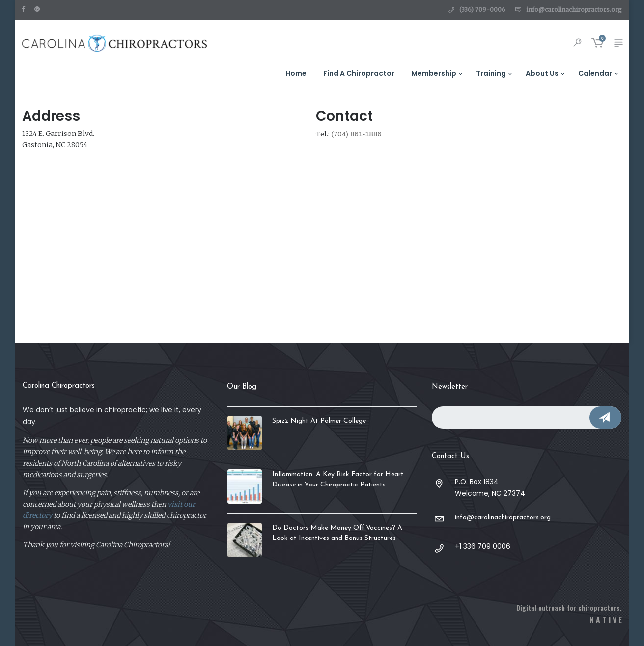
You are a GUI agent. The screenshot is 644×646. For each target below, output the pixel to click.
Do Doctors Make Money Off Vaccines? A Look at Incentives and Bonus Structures (337, 533)
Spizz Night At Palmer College (319, 421)
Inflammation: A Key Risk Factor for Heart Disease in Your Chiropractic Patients (338, 480)
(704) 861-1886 (356, 134)
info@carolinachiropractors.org (574, 10)
